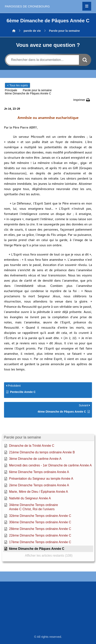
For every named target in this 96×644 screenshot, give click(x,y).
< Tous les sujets (17, 85)
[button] (87, 6)
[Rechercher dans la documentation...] (42, 60)
